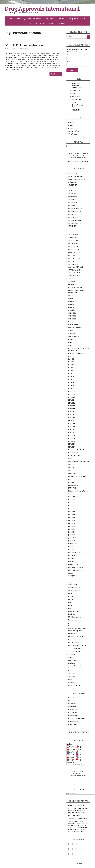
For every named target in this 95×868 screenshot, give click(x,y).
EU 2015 (71, 368)
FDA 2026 (71, 444)
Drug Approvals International (42, 9)
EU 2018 (71, 377)
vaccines (71, 674)
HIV (70, 479)
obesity (71, 573)
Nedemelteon (73, 715)
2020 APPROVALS (74, 173)
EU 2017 (71, 374)
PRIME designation (75, 617)
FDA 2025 (71, 441)
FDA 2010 (71, 397)
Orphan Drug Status (75, 588)
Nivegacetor (72, 710)
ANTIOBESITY (73, 241)
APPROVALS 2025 (74, 270)
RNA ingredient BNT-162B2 (78, 645)
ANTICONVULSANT (75, 220)
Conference (72, 322)
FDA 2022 (71, 432)
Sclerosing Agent (74, 651)
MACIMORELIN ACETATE (77, 553)
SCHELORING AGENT (75, 648)
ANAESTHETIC (73, 185)
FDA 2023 (71, 435)
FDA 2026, (72, 447)
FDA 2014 (71, 409)
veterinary (72, 677)
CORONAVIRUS (73, 325)
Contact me (61, 19)
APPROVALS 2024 (74, 264)
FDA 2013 (71, 406)
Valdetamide (82, 818)
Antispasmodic (73, 244)
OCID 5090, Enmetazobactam (24, 45)
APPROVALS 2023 (74, 261)
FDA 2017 (71, 418)
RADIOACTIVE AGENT (76, 637)
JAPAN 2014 (72, 520)
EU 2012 (71, 362)
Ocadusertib (72, 707)
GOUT (70, 470)
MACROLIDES (73, 555)
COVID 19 (72, 333)
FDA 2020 (71, 426)
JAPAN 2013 (72, 517)
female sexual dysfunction (77, 450)
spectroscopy (73, 660)
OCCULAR (72, 576)
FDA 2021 (71, 429)
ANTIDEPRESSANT (75, 223)
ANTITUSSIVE (73, 247)
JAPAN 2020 (72, 535)
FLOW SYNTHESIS (74, 456)
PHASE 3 (15, 49)
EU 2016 (71, 371)
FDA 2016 (71, 415)
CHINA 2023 (72, 313)
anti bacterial (73, 197)
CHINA (71, 298)
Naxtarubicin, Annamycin (77, 718)
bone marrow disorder (76, 288)
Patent (71, 596)
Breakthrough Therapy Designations (76, 292)
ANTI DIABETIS (74, 200)
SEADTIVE (72, 654)
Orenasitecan (73, 698)
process (71, 623)
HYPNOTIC (72, 488)
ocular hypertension (75, 579)
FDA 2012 (71, 403)
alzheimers (72, 182)
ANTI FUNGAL (73, 203)
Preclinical (72, 614)
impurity (71, 494)
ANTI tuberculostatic (75, 211)
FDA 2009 (71, 394)
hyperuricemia (73, 485)
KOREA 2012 (72, 544)
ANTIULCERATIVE (74, 249)
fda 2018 (71, 421)
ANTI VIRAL (72, 214)
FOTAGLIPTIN (80, 805)
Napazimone (73, 724)
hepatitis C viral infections (77, 476)
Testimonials (61, 23)
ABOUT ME (50, 19)
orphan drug (73, 585)
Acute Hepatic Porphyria (77, 179)
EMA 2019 (72, 356)
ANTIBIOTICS (73, 217)
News (51, 23)
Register (71, 122)
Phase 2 (71, 605)
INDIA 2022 (72, 509)
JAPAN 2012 (72, 514)
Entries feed (72, 128)
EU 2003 (71, 359)
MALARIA (71, 558)
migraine (71, 561)
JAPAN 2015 (72, 523)
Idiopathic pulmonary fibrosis (78, 491)
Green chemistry (74, 473)
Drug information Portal (78, 19)
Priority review (73, 620)
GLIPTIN (71, 467)
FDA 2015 (71, 412)
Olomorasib (72, 704)
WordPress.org (73, 134)
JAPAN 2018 (72, 529)
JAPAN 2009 (72, 511)
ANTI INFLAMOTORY (75, 208)
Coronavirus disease (75, 328)
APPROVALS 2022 (74, 258)
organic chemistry (74, 582)
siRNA (70, 657)
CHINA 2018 (72, 307)
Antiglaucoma (73, 229)
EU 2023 (71, 388)
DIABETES (72, 342)
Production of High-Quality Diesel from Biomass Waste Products (79, 810)
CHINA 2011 (72, 301)
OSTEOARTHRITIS (74, 591)
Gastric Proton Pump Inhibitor (79, 462)
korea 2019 (72, 547)
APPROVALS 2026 (74, 273)
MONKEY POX (73, 564)
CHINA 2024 (72, 316)
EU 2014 (71, 365)
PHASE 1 (71, 602)
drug (70, 345)
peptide (71, 599)
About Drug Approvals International (30, 19)
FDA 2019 (71, 424)
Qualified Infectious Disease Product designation (78, 630)
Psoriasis (71, 626)
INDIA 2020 (72, 503)
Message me (41, 23)
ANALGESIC (72, 191)
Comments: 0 (31, 49)
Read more (55, 74)
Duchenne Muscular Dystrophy (79, 353)
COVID (71, 331)
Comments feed (74, 131)
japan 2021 (72, 538)
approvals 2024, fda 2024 (77, 267)
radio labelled (73, 634)
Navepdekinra (73, 721)
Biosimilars (72, 285)
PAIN (70, 594)
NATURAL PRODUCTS (76, 570)
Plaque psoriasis (74, 611)
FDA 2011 (71, 400)
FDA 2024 (71, 438)
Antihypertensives (74, 232)
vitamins (71, 683)
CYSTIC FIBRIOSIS (74, 336)
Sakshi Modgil (73, 821)
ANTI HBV (72, 205)
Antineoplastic (73, 238)
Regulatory (72, 639)
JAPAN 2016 (72, 526)
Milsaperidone (73, 701)
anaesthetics (73, 188)
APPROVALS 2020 (74, 252)
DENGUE (71, 339)
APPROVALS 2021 (74, 255)
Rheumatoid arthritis (75, 642)
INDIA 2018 (72, 500)
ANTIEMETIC (73, 226)
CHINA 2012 (72, 304)
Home (11, 19)
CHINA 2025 (72, 319)
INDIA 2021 (72, 506)
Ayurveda (71, 282)
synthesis (72, 663)
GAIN (70, 459)
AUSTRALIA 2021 (74, 276)
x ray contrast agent (75, 686)
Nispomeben (73, 713)
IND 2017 (71, 497)
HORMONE (72, 482)
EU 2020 (71, 380)
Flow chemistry (73, 453)
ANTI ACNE (72, 194)
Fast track (72, 391)
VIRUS (70, 680)
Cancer (71, 295)
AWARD (71, 279)
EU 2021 (71, 382)
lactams (71, 550)
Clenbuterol (77, 815)
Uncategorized (22, 49)
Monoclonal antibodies (76, 567)
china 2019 (72, 310)
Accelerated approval (75, 176)
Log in (70, 125)
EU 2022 (71, 385)
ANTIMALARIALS (74, 235)
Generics (71, 465)
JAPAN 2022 (72, 541)
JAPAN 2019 (72, 532)
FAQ (31, 23)
